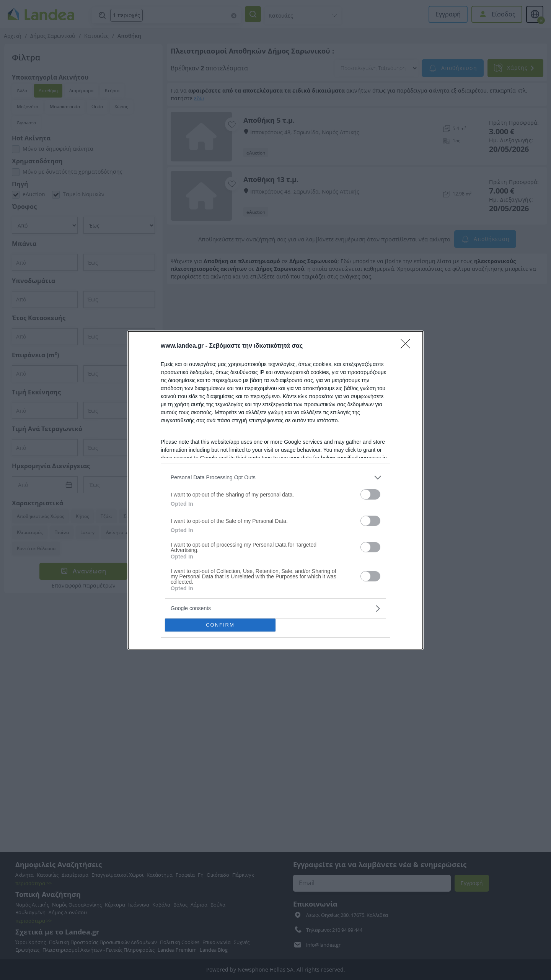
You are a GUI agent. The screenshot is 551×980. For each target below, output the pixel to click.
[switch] (370, 494)
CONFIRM (220, 625)
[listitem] (275, 478)
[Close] (408, 346)
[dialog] (275, 490)
